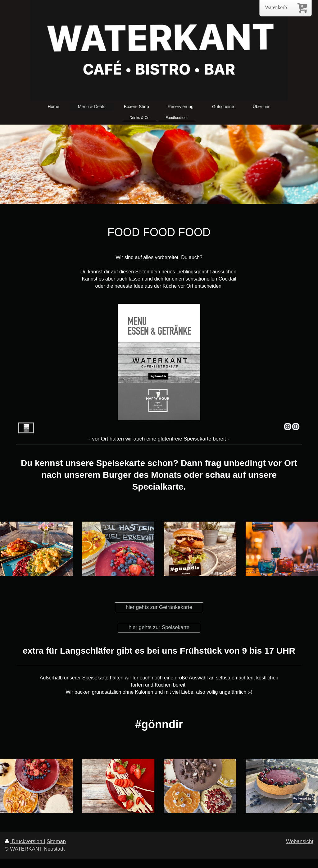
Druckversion (24, 841)
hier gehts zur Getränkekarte (159, 607)
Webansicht (300, 841)
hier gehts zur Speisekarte (159, 627)
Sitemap (56, 841)
